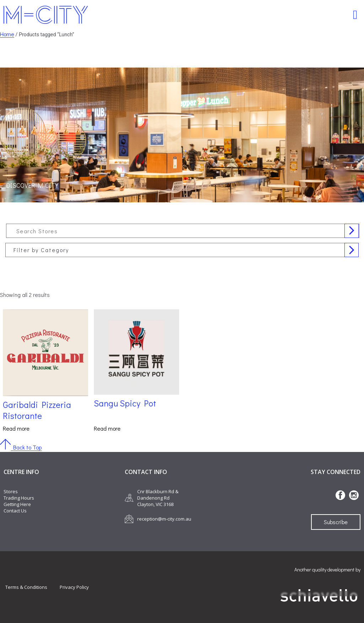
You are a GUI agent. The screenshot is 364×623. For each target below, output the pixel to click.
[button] (355, 15)
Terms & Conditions (26, 587)
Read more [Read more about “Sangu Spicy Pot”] (107, 428)
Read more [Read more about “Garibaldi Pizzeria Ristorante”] (16, 428)
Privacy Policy (74, 587)
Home (7, 34)
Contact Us (15, 511)
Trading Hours (19, 498)
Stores (11, 491)
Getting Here (17, 504)
